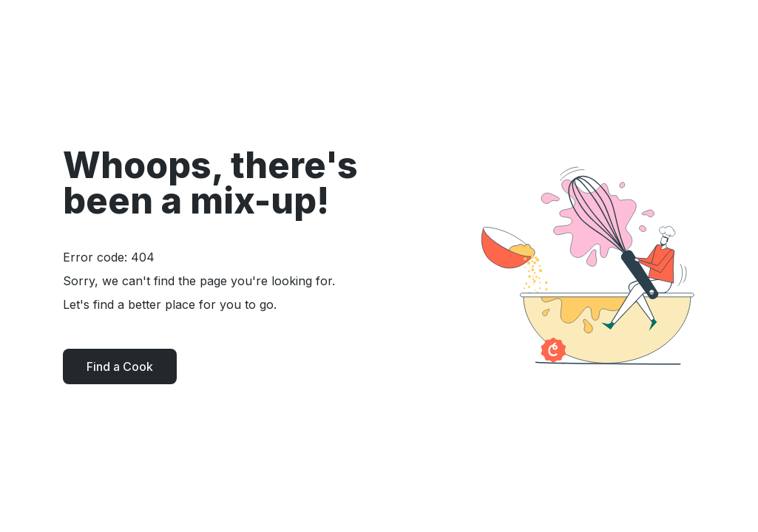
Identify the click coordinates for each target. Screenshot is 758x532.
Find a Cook (120, 366)
